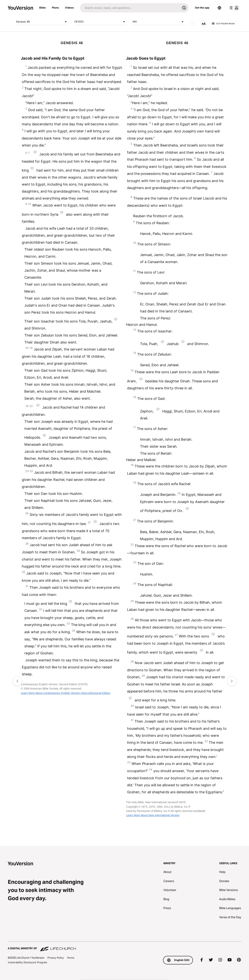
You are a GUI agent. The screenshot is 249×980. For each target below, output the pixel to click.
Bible (43, 8)
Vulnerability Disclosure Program (27, 962)
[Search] (130, 8)
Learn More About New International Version (153, 815)
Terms (71, 958)
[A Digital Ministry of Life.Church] (124, 947)
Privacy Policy (56, 958)
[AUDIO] (193, 24)
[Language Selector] (219, 8)
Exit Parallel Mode (223, 24)
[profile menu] (234, 8)
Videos (69, 8)
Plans (55, 8)
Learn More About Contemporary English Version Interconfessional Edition (66, 693)
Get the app (202, 8)
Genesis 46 (42, 22)
